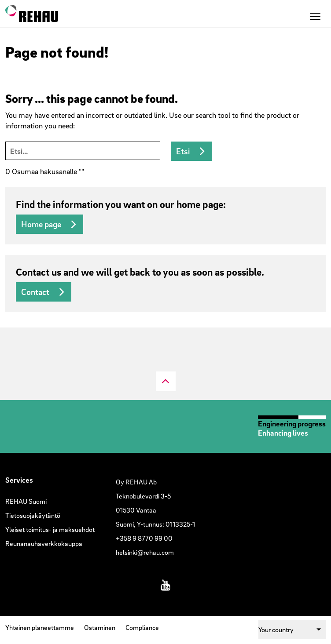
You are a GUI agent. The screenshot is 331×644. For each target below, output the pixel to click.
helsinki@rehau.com (145, 552)
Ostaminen (100, 627)
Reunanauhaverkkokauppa (44, 543)
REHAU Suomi (26, 501)
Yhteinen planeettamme (40, 627)
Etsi (183, 151)
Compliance (142, 627)
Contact (35, 292)
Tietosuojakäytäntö (33, 515)
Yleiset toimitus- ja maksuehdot (50, 529)
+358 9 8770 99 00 (144, 538)
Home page (41, 224)
